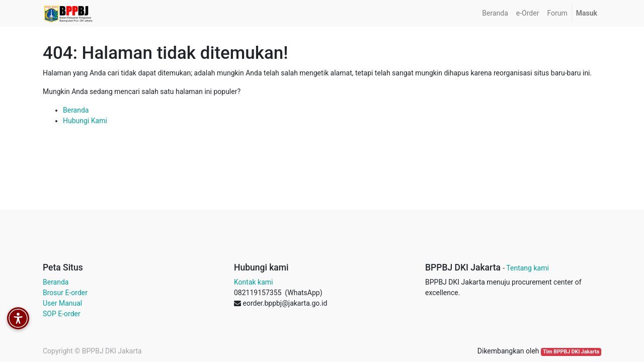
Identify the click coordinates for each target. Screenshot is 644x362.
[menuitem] (495, 13)
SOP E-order (62, 314)
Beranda (76, 110)
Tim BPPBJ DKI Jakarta (571, 352)
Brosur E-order (65, 293)
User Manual (62, 303)
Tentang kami (528, 268)
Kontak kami (253, 282)
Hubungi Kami (85, 121)
